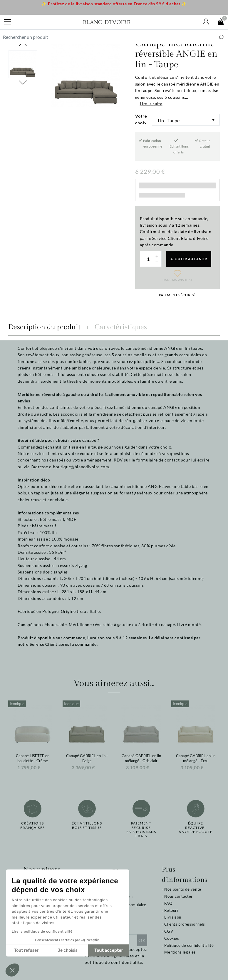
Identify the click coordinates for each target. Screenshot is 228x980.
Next (23, 178)
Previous (23, 44)
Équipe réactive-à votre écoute (196, 828)
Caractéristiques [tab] (121, 327)
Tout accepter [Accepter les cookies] (109, 950)
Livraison (173, 917)
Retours (171, 910)
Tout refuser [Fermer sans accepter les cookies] (26, 950)
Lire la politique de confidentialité (42, 931)
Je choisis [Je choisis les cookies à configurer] (68, 950)
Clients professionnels (185, 924)
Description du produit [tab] (44, 327)
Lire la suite (151, 104)
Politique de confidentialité (189, 945)
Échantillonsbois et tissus (87, 825)
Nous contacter (178, 896)
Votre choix (141, 119)
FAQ (168, 903)
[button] (12, 970)
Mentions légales (180, 952)
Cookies (172, 938)
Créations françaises (32, 825)
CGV (169, 931)
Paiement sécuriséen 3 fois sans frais (141, 830)
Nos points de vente (183, 889)
